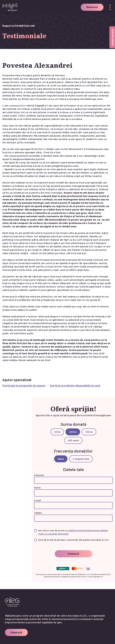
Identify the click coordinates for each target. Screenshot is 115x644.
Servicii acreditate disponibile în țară (75, 386)
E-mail (73, 503)
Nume (73, 490)
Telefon (73, 516)
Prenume (73, 478)
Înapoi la (19, 26)
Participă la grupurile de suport (24, 386)
